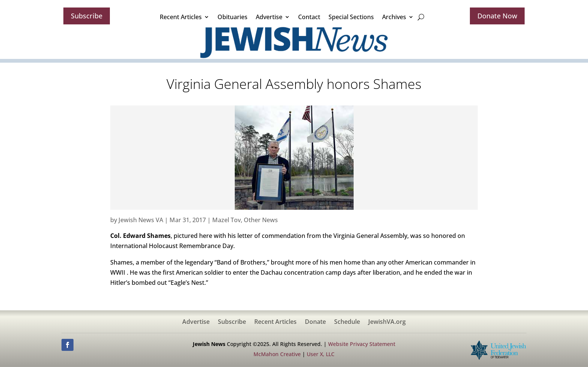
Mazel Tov (226, 220)
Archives (394, 17)
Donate (315, 322)
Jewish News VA (141, 220)
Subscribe (87, 16)
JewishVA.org (387, 322)
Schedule (347, 322)
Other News (261, 220)
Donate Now (497, 16)
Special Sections (351, 17)
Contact (309, 17)
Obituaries (232, 17)
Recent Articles (181, 17)
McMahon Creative (277, 354)
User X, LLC (321, 354)
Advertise (269, 17)
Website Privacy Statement (362, 344)
